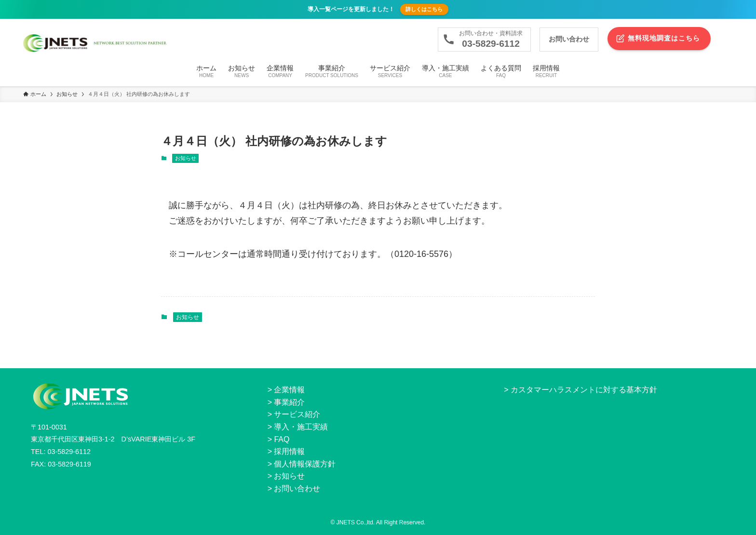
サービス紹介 (297, 414)
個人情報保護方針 (305, 464)
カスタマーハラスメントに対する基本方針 (584, 390)
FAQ (282, 439)
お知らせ (186, 158)
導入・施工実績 (301, 427)
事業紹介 (289, 402)
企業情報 (289, 390)
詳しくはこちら (424, 9)
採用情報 (289, 451)
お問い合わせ (297, 488)
